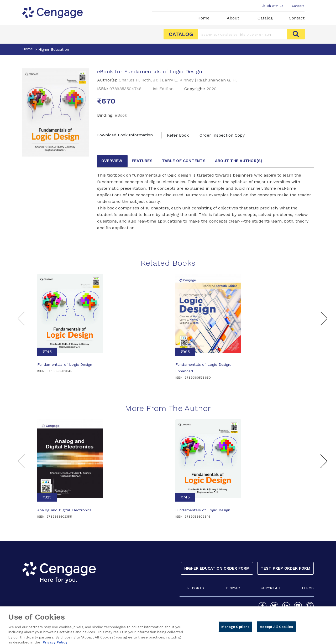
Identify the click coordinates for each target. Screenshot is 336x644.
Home (203, 18)
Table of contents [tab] (184, 161)
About (233, 18)
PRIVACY (233, 588)
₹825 (47, 497)
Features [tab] (142, 161)
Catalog (265, 18)
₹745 (47, 352)
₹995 (185, 352)
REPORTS (196, 588)
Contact (297, 18)
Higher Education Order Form (217, 568)
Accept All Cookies (276, 631)
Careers (298, 6)
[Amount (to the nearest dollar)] (242, 34)
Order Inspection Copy (222, 135)
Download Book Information (125, 135)
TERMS (308, 588)
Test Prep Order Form (285, 568)
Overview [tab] (112, 161)
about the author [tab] (239, 161)
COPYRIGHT (271, 588)
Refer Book (178, 135)
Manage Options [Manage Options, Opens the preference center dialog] (235, 631)
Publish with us (271, 6)
